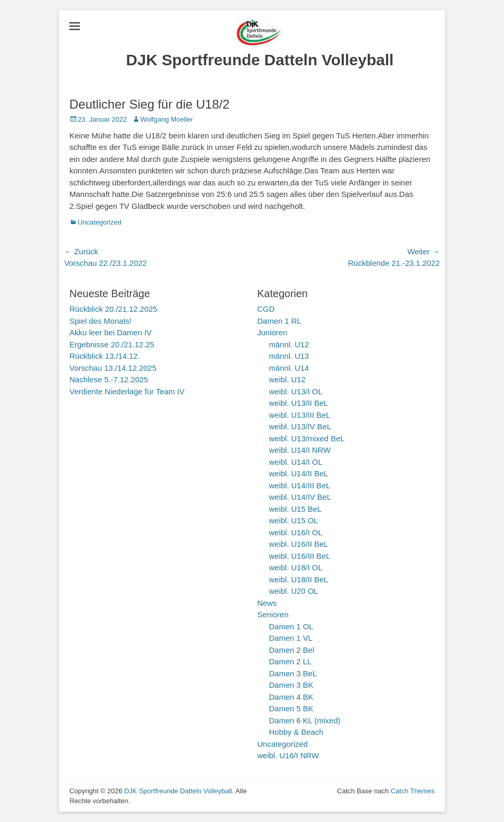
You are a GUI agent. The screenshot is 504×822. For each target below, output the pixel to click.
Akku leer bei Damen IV (111, 332)
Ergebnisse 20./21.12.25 (112, 344)
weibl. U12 (287, 379)
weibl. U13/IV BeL (300, 426)
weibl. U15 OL (294, 520)
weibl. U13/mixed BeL (307, 438)
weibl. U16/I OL (296, 532)
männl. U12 (289, 344)
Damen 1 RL (279, 321)
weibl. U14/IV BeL (300, 497)
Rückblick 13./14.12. (105, 356)
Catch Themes (413, 791)
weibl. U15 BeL (296, 509)
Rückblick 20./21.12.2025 (113, 309)
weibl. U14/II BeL (299, 473)
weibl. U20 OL (294, 591)
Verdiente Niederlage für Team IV (127, 391)
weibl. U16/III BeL (300, 556)
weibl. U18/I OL (296, 567)
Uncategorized (100, 222)
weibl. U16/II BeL (299, 544)
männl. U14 (289, 368)
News (267, 603)
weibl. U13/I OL (296, 391)
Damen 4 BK (291, 697)
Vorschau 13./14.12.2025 (113, 368)
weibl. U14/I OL (296, 462)
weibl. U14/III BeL (300, 485)
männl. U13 (289, 356)
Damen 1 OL (291, 626)
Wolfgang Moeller (167, 119)
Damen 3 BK (291, 685)
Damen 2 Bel (292, 650)
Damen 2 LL (291, 661)
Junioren (272, 332)
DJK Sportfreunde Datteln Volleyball (260, 60)
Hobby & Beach (296, 732)
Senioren (273, 614)
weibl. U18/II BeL (299, 579)
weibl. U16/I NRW (288, 755)
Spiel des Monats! (100, 321)
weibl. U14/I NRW (300, 450)
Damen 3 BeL (293, 673)
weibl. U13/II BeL (299, 403)
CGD (266, 309)
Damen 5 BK (291, 708)
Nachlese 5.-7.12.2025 (109, 379)
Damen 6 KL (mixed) (305, 720)
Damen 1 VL (291, 638)
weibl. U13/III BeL (300, 415)
